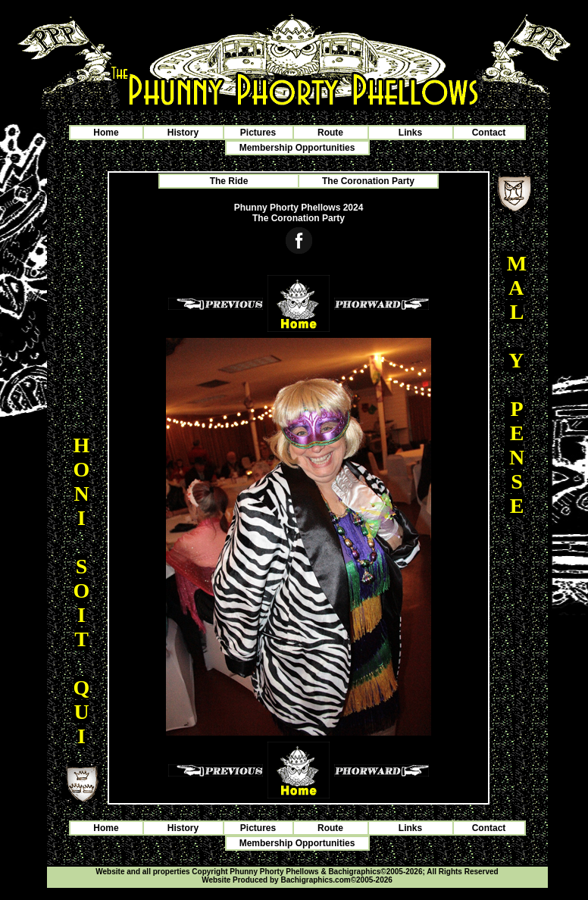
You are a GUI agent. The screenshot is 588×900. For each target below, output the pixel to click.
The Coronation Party (368, 181)
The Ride (229, 181)
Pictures (258, 133)
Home (106, 133)
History (183, 133)
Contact (489, 133)
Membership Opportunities (297, 148)
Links (410, 133)
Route (330, 133)
